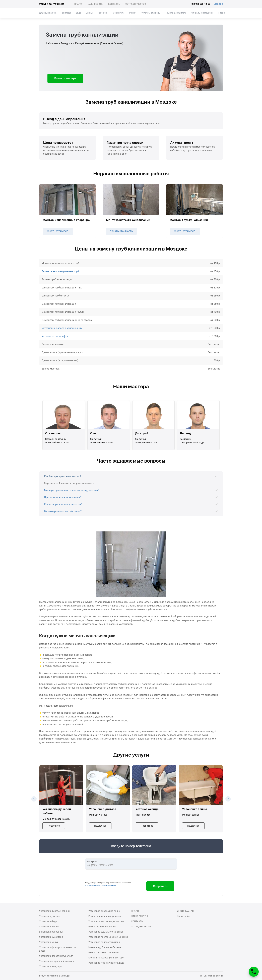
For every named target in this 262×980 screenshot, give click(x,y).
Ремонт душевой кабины (102, 927)
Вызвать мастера (65, 78)
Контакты (114, 4)
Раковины (103, 13)
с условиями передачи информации (101, 885)
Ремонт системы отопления (104, 952)
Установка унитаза (50, 916)
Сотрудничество (136, 4)
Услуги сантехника (52, 4)
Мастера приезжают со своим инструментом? (72, 490)
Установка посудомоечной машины (108, 937)
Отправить (160, 886)
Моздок (218, 4)
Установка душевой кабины (55, 911)
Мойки (133, 13)
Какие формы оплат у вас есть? (63, 504)
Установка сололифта (55, 336)
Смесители (119, 13)
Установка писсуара (50, 966)
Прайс (78, 4)
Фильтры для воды (151, 13)
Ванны (89, 13)
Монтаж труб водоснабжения (105, 947)
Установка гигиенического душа (106, 963)
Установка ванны (49, 927)
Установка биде (48, 921)
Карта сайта (184, 916)
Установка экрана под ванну (104, 911)
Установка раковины (51, 932)
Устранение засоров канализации (62, 328)
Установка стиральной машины (57, 961)
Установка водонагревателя (104, 942)
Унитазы (66, 13)
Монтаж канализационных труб (106, 958)
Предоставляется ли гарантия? (62, 497)
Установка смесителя (51, 937)
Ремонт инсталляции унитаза (105, 916)
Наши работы (95, 4)
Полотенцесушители (176, 13)
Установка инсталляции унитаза (106, 921)
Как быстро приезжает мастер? (63, 476)
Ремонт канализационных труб (60, 271)
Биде (78, 13)
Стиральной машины (202, 13)
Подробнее (54, 826)
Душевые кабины (48, 13)
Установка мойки (49, 942)
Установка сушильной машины (106, 932)
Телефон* (92, 862)
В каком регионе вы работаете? (63, 511)
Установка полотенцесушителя (56, 956)
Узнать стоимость (58, 231)
